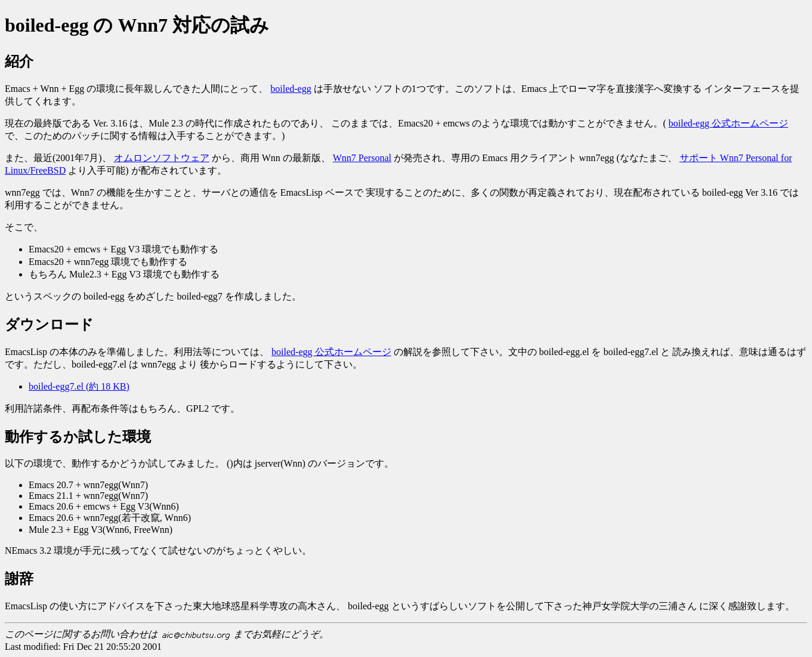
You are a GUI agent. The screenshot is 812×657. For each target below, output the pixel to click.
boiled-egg (291, 89)
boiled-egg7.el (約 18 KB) (79, 386)
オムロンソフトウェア (162, 158)
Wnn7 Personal (362, 158)
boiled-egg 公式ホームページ (728, 123)
